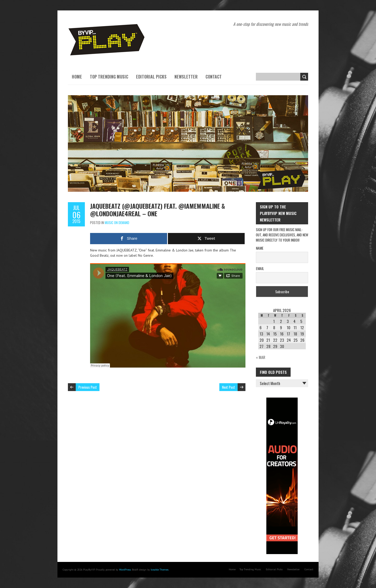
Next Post (228, 387)
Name (260, 248)
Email (260, 268)
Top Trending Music (109, 77)
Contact (214, 77)
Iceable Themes (160, 570)
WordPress (125, 570)
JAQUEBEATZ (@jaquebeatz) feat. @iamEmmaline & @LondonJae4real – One (158, 210)
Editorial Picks (151, 77)
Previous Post (88, 387)
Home (77, 77)
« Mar (261, 357)
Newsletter (186, 77)
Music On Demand (117, 223)
